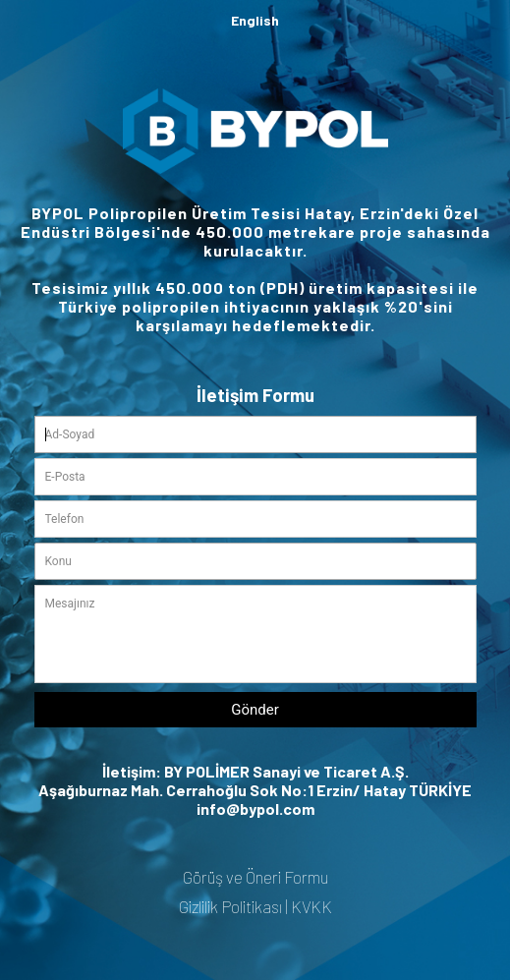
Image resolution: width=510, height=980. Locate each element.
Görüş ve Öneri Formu (255, 877)
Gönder (255, 710)
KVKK (312, 906)
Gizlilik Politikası (230, 906)
